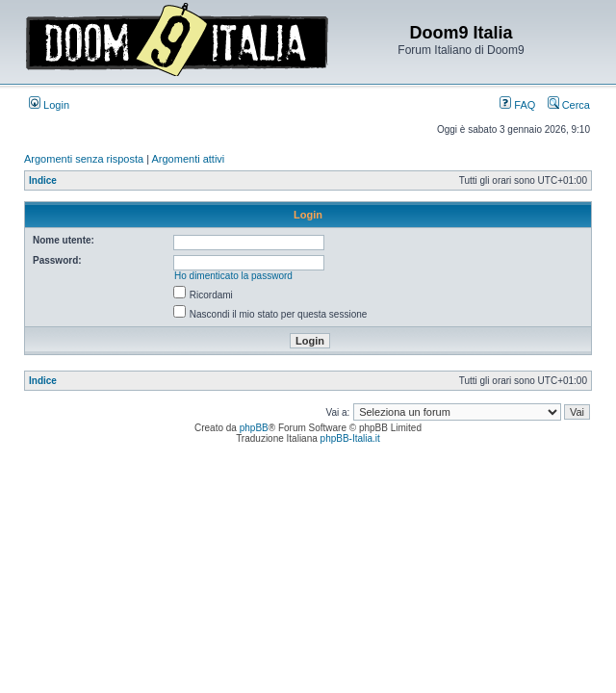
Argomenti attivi (189, 159)
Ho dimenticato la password (233, 276)
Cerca (569, 105)
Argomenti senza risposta (84, 159)
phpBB (254, 428)
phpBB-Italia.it (350, 438)
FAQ (517, 105)
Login (49, 105)
